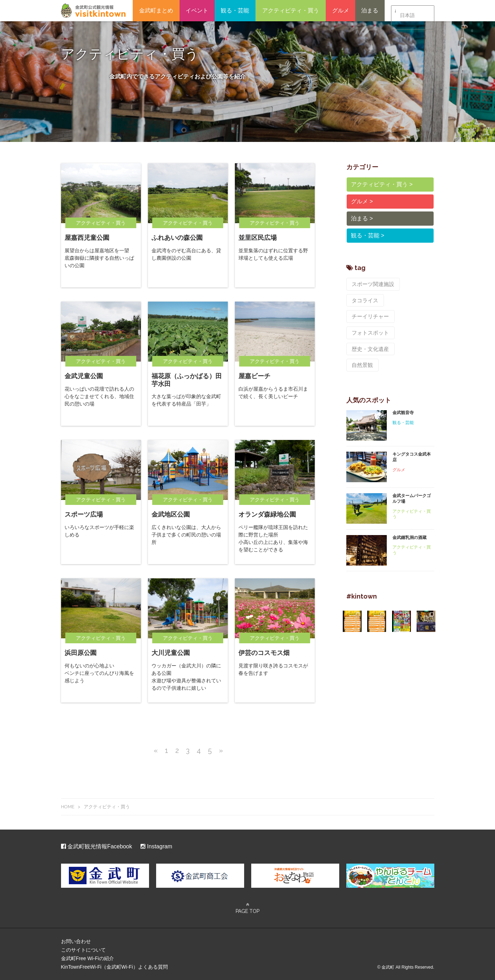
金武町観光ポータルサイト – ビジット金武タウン (93, 11)
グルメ (341, 10)
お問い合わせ (76, 941)
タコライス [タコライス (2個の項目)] (364, 299)
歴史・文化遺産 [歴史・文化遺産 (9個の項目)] (369, 329)
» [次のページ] (221, 750)
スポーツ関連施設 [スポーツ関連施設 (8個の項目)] (372, 284)
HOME (68, 807)
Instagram (156, 846)
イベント (197, 10)
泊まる (370, 10)
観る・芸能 (235, 10)
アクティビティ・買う (291, 10)
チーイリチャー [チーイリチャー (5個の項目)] (408, 299)
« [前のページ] (156, 750)
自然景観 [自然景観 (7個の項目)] (411, 329)
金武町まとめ (156, 10)
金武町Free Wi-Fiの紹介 (87, 958)
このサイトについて (83, 950)
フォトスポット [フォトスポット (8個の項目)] (369, 314)
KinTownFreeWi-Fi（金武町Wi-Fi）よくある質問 (114, 967)
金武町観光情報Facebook (97, 846)
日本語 (407, 11)
